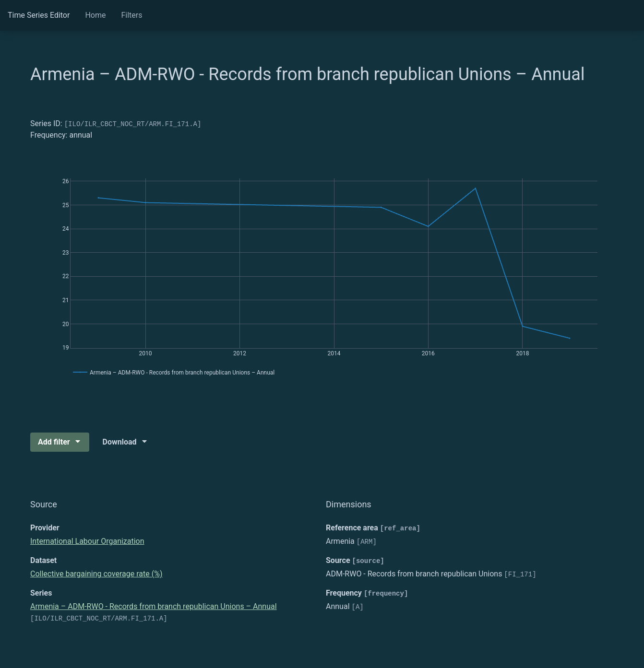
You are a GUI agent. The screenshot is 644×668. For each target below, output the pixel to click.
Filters (131, 15)
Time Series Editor (39, 15)
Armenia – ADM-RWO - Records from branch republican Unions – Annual (154, 606)
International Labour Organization (87, 541)
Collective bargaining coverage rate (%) (96, 574)
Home (95, 15)
